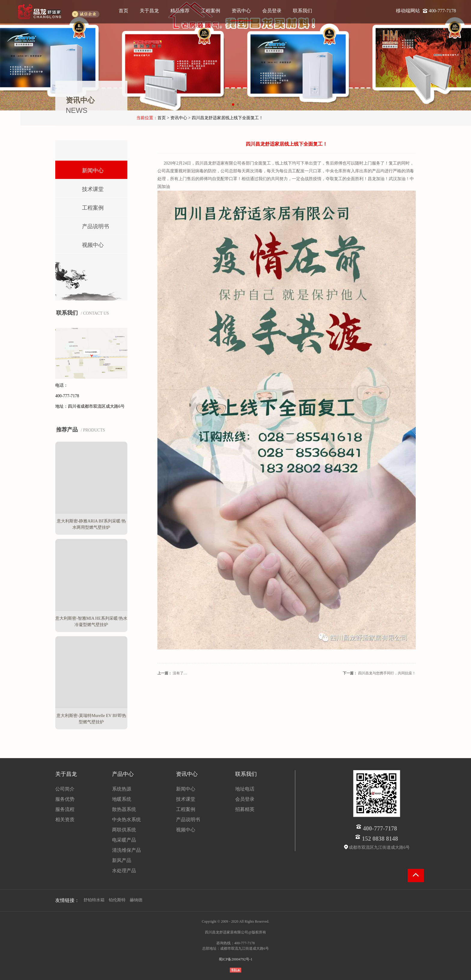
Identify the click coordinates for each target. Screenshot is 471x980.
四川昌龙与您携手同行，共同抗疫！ (387, 673)
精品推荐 (180, 11)
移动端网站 (409, 11)
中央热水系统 (126, 820)
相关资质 (65, 820)
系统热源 (122, 789)
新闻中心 (84, 169)
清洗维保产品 (126, 850)
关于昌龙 (149, 11)
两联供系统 (124, 830)
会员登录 (272, 11)
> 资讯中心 (177, 118)
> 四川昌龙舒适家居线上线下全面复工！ (225, 118)
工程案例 (211, 11)
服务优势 (65, 799)
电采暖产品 (124, 840)
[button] (233, 104)
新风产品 (122, 860)
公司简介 (65, 789)
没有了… (180, 673)
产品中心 (123, 774)
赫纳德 (136, 900)
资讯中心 (241, 11)
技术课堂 (84, 188)
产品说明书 (87, 225)
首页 (123, 11)
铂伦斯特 (117, 900)
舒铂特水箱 (94, 900)
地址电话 (245, 789)
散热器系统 (124, 809)
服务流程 (65, 809)
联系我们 (302, 11)
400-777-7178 (442, 11)
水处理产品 (124, 871)
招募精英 (245, 809)
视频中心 (84, 244)
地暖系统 (122, 799)
